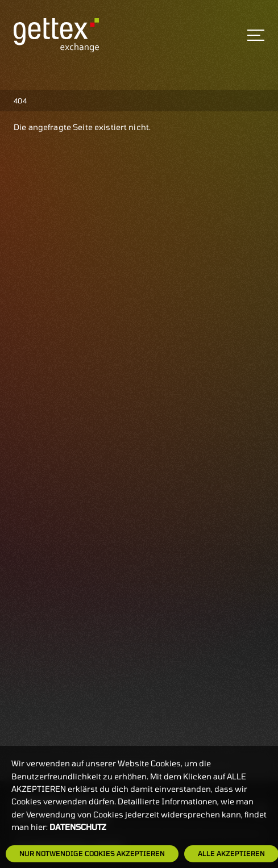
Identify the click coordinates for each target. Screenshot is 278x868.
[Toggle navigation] (256, 35)
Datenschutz (78, 827)
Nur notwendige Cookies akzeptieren (92, 853)
